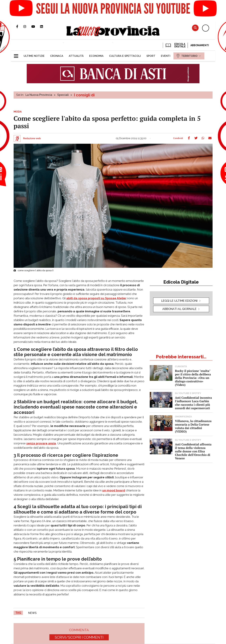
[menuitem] (34, 56)
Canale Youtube (36, 26)
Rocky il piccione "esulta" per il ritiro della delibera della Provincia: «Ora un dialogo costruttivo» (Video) (193, 378)
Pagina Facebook (20, 26)
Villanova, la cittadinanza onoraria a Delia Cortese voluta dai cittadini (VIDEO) (193, 426)
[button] (17, 55)
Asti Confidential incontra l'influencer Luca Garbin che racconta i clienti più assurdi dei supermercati (194, 403)
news (32, 613)
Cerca (195, 28)
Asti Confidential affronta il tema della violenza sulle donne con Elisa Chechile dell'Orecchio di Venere (193, 451)
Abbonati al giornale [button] (179, 309)
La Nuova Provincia (39, 95)
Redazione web (32, 138)
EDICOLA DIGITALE (175, 45)
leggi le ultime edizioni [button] (179, 301)
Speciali (63, 95)
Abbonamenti (200, 45)
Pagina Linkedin (44, 26)
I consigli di (84, 95)
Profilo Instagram (27, 26)
